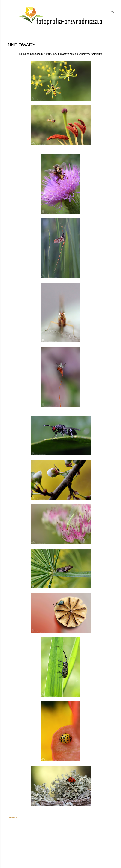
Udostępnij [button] (12, 817)
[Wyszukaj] (112, 10)
